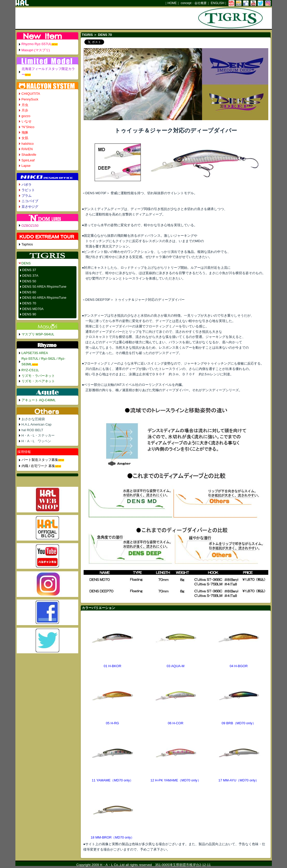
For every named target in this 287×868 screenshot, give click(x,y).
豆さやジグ (30, 207)
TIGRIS (87, 35)
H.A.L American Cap (37, 424)
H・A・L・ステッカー (38, 435)
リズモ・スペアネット (38, 381)
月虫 (25, 105)
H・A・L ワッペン (36, 441)
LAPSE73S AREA (35, 353)
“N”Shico (28, 127)
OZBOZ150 (30, 226)
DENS (26, 263)
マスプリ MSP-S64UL (38, 334)
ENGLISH (218, 3)
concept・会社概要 (194, 3)
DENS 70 (29, 303)
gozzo (26, 116)
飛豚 (25, 133)
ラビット (28, 190)
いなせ (27, 121)
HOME (172, 3)
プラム (27, 196)
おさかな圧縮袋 (33, 419)
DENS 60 (29, 292)
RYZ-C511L (30, 370)
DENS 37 (29, 270)
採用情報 (24, 452)
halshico (28, 144)
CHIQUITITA (31, 94)
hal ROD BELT (32, 430)
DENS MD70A (33, 309)
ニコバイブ (30, 201)
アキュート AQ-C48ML (39, 400)
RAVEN (27, 149)
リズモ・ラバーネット (38, 376)
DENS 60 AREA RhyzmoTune (44, 298)
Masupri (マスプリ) (36, 50)
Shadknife (29, 155)
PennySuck (30, 99)
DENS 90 (29, 314)
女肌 (25, 138)
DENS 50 (29, 281)
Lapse (26, 166)
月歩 (25, 110)
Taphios (27, 244)
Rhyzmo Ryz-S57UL (37, 44)
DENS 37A (30, 276)
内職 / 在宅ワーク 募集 (38, 466)
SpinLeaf (28, 160)
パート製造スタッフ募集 (40, 460)
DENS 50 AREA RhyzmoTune (44, 287)
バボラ (27, 185)
